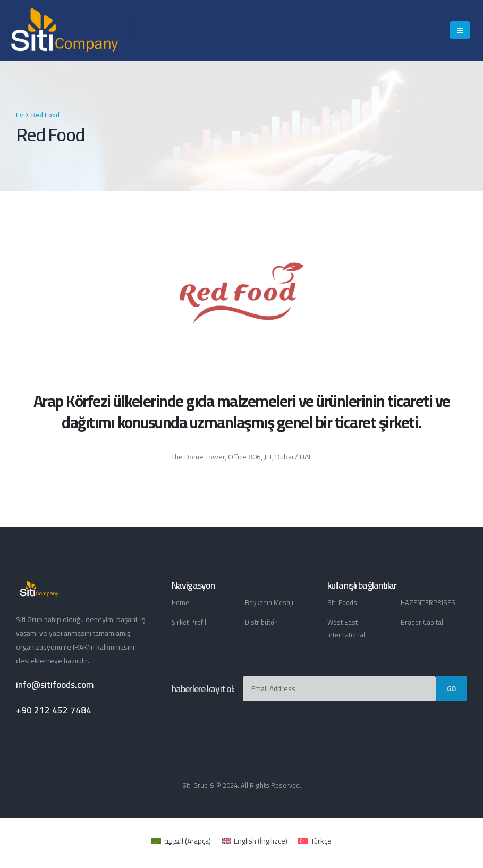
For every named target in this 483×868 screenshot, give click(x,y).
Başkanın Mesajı (269, 603)
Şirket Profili (190, 622)
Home (180, 603)
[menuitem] (181, 841)
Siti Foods (342, 603)
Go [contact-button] (451, 688)
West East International (346, 629)
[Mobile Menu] (460, 30)
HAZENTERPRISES (428, 603)
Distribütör (261, 622)
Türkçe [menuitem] (321, 841)
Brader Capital (422, 622)
